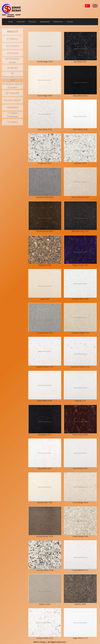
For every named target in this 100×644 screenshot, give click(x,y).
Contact (70, 22)
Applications (45, 22)
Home (10, 22)
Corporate (21, 22)
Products (32, 22)
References (58, 22)
